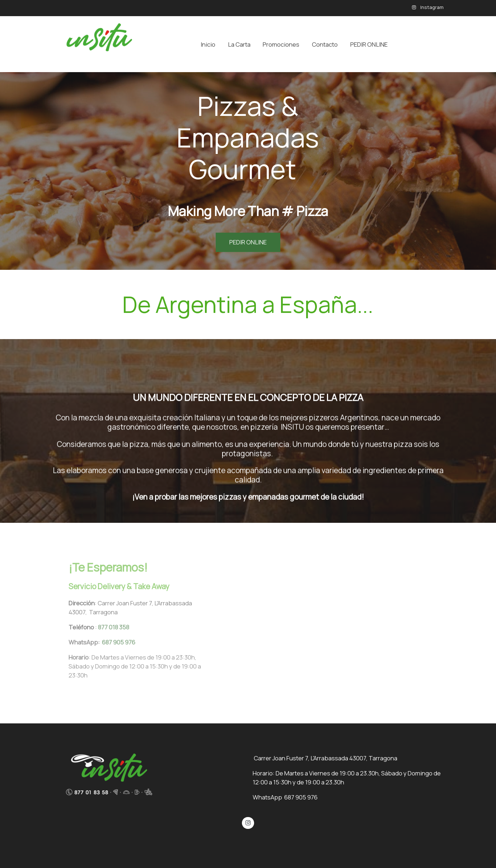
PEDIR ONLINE (248, 242)
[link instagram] (248, 822)
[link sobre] (146, 774)
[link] (94, 44)
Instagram (431, 7)
